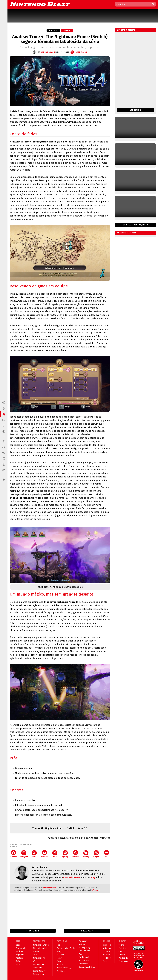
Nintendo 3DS (39, 958)
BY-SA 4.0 (96, 890)
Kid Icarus (61, 971)
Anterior (34, 931)
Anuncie (122, 955)
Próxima (86, 931)
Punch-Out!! (84, 961)
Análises (20, 958)
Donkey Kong (84, 948)
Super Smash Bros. (87, 967)
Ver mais (135, 110)
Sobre (121, 945)
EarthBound (84, 957)
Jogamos (53, 31)
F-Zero (60, 958)
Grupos (96, 854)
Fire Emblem (84, 951)
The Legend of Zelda (66, 948)
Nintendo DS (38, 964)
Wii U (35, 955)
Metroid (82, 944)
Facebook (13, 854)
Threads (76, 854)
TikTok (55, 854)
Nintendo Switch (40, 948)
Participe (122, 948)
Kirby (59, 951)
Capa (18, 945)
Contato (122, 951)
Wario (81, 954)
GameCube (38, 968)
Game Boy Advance (41, 971)
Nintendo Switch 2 (41, 945)
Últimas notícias (126, 30)
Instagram (24, 854)
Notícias (20, 951)
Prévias (19, 961)
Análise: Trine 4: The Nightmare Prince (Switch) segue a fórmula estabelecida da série (60, 39)
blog (93, 877)
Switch (67, 31)
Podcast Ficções (72, 877)
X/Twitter (34, 854)
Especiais (20, 955)
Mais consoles (39, 974)
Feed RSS (107, 958)
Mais (107, 854)
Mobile (36, 951)
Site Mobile (21, 948)
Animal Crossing (64, 968)
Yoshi (59, 961)
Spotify (65, 854)
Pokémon (83, 941)
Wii (34, 961)
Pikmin (60, 964)
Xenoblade (83, 964)
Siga (18, 964)
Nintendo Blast (49, 888)
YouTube (45, 854)
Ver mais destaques (134, 225)
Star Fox (60, 955)
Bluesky (86, 854)
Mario (59, 945)
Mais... (105, 961)
